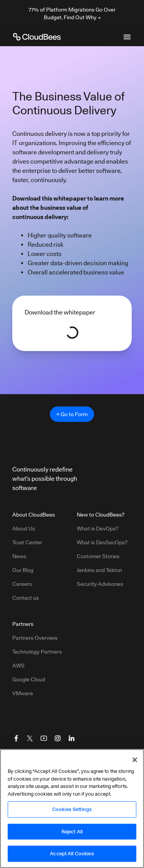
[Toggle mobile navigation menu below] (127, 37)
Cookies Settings (72, 809)
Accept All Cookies (72, 853)
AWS (18, 666)
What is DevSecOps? (102, 542)
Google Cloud (29, 679)
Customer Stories (98, 556)
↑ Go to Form (72, 414)
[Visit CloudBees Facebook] (16, 738)
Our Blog (23, 570)
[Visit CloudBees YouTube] (44, 738)
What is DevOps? (98, 528)
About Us (24, 528)
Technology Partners (37, 652)
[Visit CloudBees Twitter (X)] (30, 738)
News (19, 556)
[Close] (135, 760)
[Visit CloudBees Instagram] (58, 738)
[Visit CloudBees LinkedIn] (71, 738)
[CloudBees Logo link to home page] (37, 37)
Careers (22, 584)
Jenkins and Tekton (99, 570)
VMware (23, 693)
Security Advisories (100, 584)
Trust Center (27, 542)
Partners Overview (35, 638)
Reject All (72, 831)
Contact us (26, 598)
